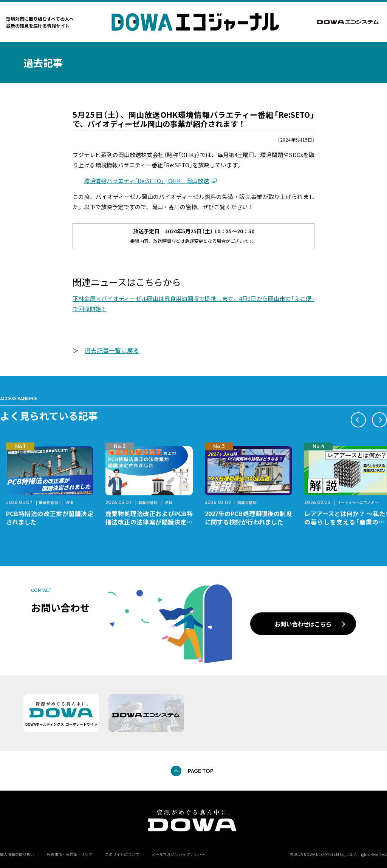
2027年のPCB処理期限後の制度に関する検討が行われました (248, 518)
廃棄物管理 (48, 502)
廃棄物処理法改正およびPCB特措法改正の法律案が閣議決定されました (149, 522)
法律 (69, 502)
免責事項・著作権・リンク (70, 854)
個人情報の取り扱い (17, 854)
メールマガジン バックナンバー (178, 854)
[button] (358, 420)
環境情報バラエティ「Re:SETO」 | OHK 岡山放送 (146, 181)
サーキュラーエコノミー (358, 502)
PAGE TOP (201, 771)
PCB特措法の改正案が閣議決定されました (50, 518)
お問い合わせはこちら (303, 624)
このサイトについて (122, 854)
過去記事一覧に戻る (112, 350)
